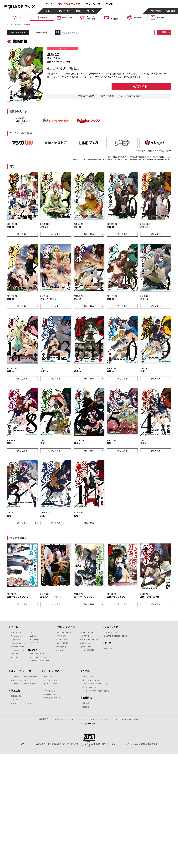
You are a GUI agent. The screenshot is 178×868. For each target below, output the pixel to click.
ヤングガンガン (62, 647)
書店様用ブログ (45, 719)
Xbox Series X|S (17, 650)
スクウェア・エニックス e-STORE (24, 677)
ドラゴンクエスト (50, 677)
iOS (31, 633)
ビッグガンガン (62, 650)
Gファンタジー (62, 640)
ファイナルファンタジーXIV (40, 657)
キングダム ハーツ (51, 684)
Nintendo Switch (17, 647)
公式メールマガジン (90, 687)
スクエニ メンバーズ (19, 680)
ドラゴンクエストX (37, 654)
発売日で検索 (42, 32)
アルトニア (15, 700)
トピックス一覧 (88, 677)
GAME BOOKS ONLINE (90, 640)
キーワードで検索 (18, 32)
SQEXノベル (85, 643)
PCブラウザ (34, 640)
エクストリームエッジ (52, 698)
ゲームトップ (16, 633)
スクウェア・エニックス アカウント (24, 684)
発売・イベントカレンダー (92, 680)
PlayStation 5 (16, 636)
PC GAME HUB (50, 694)
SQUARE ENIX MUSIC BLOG (116, 636)
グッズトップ (109, 649)
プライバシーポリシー (80, 719)
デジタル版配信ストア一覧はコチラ (154, 151)
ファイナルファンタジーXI (39, 661)
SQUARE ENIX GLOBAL (129, 719)
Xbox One (15, 654)
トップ (9, 24)
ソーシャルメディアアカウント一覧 (96, 684)
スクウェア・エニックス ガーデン (24, 703)
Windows (15, 657)
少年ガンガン (61, 636)
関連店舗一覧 (16, 696)
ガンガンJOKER (62, 643)
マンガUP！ (85, 636)
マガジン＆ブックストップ (66, 633)
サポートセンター (98, 719)
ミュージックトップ (112, 633)
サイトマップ (112, 719)
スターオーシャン (50, 691)
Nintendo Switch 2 (18, 643)
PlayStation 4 (16, 640)
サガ (45, 687)
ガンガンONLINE (87, 633)
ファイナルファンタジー (53, 680)
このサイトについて (61, 719)
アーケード (34, 643)
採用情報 (86, 707)
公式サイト (140, 86)
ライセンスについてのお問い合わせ (96, 691)
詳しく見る (22, 234)
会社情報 (86, 703)
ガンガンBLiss (86, 647)
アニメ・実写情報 (87, 650)
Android (33, 636)
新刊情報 (18, 24)
